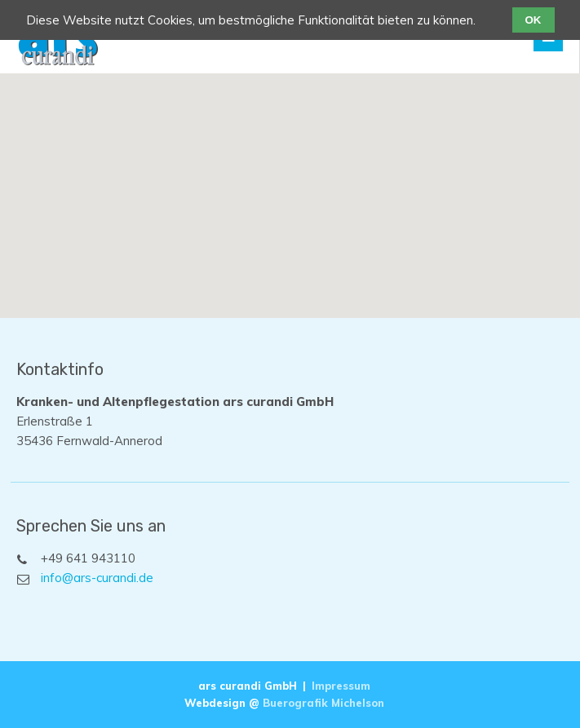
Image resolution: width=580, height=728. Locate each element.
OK (534, 20)
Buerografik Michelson (323, 703)
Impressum (341, 686)
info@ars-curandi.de (97, 578)
